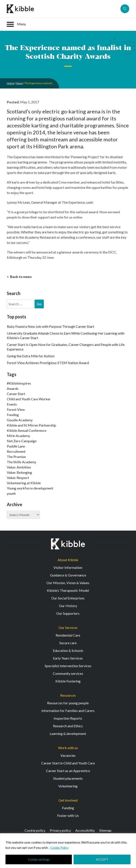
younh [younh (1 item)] (11, 493)
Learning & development (68, 733)
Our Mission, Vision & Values (68, 583)
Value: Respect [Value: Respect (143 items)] (18, 478)
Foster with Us (68, 815)
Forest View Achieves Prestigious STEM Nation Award (48, 363)
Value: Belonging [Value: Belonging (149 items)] (19, 472)
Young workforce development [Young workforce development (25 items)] (30, 488)
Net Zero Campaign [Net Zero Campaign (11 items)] (22, 441)
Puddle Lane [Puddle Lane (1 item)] (16, 446)
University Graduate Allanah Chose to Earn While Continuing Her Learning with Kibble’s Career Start (66, 335)
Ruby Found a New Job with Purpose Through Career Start (50, 326)
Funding (68, 808)
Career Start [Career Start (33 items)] (16, 394)
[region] (68, 851)
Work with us (68, 748)
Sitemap (105, 830)
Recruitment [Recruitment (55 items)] (16, 451)
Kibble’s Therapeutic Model (68, 590)
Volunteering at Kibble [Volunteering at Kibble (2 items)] (24, 483)
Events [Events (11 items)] (12, 404)
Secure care (68, 643)
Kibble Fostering (68, 681)
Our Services (68, 628)
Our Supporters (68, 613)
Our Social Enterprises (68, 598)
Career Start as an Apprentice (68, 771)
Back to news (21, 277)
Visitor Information (68, 567)
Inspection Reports (68, 718)
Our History (68, 606)
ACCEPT (102, 859)
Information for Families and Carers (68, 711)
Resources (68, 695)
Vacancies (68, 755)
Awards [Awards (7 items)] (13, 388)
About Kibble (68, 560)
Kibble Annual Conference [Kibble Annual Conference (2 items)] (26, 430)
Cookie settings (39, 859)
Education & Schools (68, 650)
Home (11, 83)
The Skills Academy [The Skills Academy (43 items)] (21, 462)
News (19, 83)
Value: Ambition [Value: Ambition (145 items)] (19, 467)
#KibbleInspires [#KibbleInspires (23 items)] (19, 383)
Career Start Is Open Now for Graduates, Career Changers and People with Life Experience (66, 347)
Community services (68, 673)
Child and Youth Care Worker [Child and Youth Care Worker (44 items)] (29, 399)
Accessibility (85, 830)
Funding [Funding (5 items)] (13, 415)
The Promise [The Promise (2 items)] (16, 457)
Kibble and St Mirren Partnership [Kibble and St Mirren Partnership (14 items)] (32, 425)
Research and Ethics (68, 726)
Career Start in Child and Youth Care (68, 763)
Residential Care (68, 635)
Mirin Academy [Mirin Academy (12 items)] (18, 436)
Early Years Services (68, 658)
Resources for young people (68, 703)
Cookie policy (35, 830)
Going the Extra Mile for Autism (31, 356)
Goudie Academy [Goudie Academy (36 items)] (20, 420)
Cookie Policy (59, 848)
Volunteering (68, 786)
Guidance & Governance (68, 575)
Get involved (68, 800)
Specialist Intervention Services (68, 666)
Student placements (68, 778)
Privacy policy (60, 830)
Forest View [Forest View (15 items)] (16, 409)
